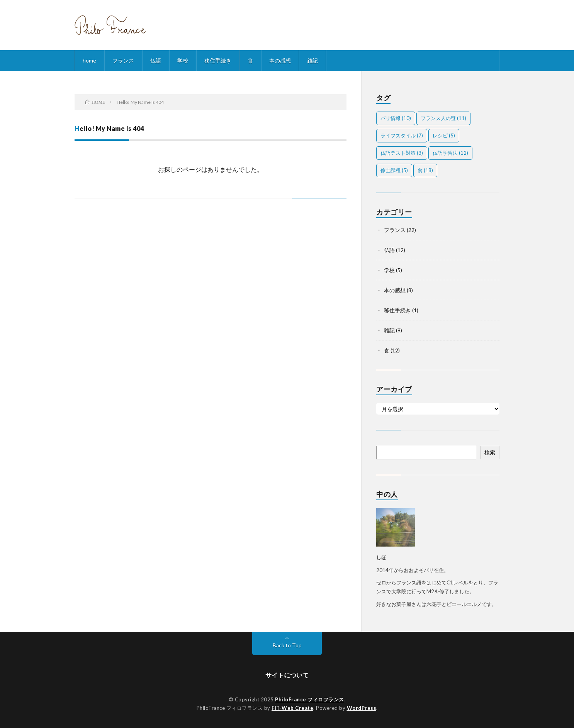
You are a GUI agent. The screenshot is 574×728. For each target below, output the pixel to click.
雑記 (312, 60)
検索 (490, 452)
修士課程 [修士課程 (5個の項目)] (394, 170)
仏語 (156, 60)
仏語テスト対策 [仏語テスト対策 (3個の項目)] (402, 153)
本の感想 (280, 60)
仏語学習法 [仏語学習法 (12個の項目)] (450, 153)
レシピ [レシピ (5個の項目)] (444, 135)
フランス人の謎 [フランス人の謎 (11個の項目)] (443, 118)
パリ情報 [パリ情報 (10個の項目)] (396, 118)
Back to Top (287, 645)
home (89, 60)
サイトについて (287, 675)
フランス (123, 60)
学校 (183, 60)
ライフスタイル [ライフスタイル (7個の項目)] (402, 135)
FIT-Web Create (292, 708)
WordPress (362, 708)
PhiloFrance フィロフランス (310, 699)
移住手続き (218, 60)
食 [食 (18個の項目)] (425, 170)
